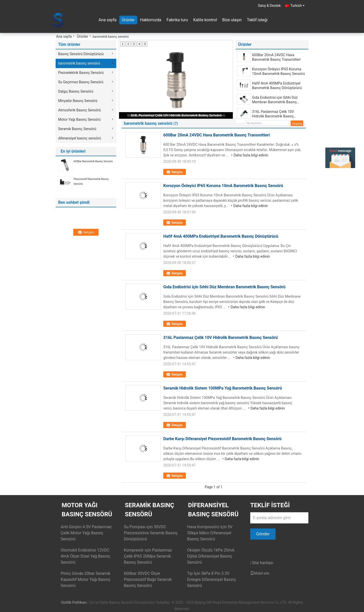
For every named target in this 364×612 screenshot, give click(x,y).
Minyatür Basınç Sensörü (78, 101)
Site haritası (263, 563)
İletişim (177, 172)
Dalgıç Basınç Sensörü (76, 91)
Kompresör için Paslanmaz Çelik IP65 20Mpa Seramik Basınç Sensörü (148, 556)
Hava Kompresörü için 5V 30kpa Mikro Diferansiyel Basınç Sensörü (210, 533)
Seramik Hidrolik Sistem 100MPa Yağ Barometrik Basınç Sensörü (223, 388)
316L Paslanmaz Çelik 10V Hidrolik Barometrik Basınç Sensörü (176, 115)
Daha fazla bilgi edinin (251, 155)
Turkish (297, 6)
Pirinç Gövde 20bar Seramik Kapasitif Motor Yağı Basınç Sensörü (86, 579)
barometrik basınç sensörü (79, 63)
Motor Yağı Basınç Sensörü (79, 119)
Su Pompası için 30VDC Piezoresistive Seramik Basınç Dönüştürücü (151, 533)
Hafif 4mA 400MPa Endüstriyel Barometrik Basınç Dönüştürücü (277, 86)
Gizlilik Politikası (74, 602)
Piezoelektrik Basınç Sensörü (81, 73)
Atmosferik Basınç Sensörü (79, 110)
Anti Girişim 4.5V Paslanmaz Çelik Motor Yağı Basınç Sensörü (86, 533)
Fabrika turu (177, 20)
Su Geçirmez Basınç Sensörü (81, 82)
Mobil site (260, 573)
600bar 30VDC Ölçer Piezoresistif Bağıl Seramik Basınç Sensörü (148, 579)
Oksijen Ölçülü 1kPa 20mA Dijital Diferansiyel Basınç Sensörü (211, 556)
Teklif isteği (257, 20)
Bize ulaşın (232, 20)
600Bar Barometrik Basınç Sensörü (93, 161)
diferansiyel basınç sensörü (79, 138)
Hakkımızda (151, 20)
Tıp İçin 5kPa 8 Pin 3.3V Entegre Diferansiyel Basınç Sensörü (211, 579)
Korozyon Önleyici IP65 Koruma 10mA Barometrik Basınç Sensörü (278, 71)
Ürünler (128, 20)
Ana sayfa (108, 20)
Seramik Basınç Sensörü (77, 129)
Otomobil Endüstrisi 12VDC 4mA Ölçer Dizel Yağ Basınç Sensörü (85, 556)
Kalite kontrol (205, 20)
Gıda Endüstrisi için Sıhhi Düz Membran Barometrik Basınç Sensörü (275, 100)
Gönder (263, 534)
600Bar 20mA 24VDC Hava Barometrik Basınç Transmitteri (276, 57)
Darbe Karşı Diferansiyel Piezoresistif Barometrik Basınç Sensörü (222, 439)
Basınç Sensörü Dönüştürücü (81, 54)
